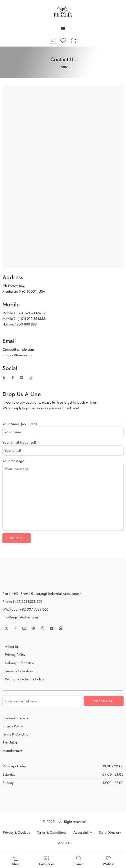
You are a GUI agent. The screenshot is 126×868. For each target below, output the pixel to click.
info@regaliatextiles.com (20, 617)
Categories (47, 861)
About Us (12, 646)
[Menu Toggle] (63, 28)
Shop (16, 861)
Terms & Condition (19, 671)
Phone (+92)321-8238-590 (23, 601)
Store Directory (110, 832)
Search (79, 861)
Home (63, 66)
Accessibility (83, 832)
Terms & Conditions (52, 832)
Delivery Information (20, 663)
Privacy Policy (15, 655)
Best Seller (10, 742)
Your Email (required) (63, 442)
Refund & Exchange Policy (24, 679)
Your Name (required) (63, 424)
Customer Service (15, 718)
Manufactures (12, 751)
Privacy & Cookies (16, 832)
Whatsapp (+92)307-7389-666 (25, 609)
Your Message (63, 464)
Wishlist (108, 861)
